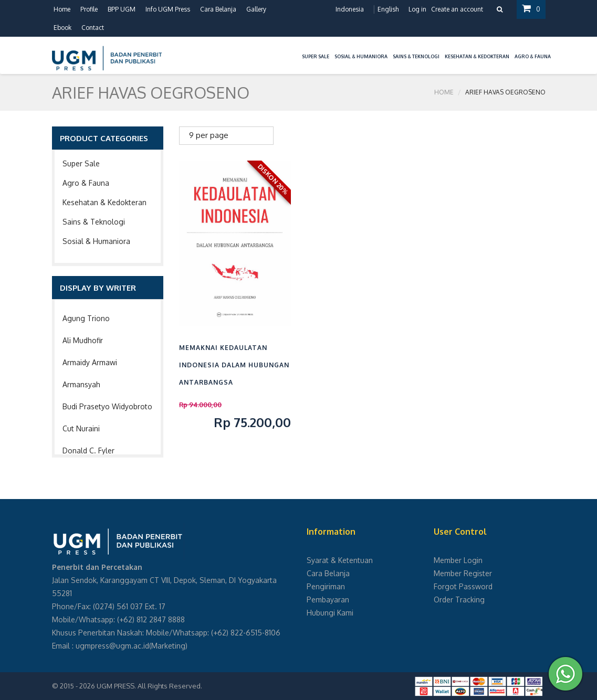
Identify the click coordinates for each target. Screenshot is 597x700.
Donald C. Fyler (88, 450)
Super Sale (81, 163)
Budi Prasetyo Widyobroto (107, 406)
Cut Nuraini (81, 428)
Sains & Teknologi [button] (416, 56)
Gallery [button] (256, 9)
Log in (417, 9)
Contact (93, 28)
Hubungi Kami (330, 613)
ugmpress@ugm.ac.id (112, 646)
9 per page (209, 135)
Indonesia (350, 9)
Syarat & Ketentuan (340, 560)
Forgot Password (463, 586)
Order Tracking (459, 600)
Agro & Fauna (86, 183)
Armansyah (81, 384)
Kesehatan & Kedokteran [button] (477, 56)
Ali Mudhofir (83, 340)
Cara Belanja (218, 9)
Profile (89, 9)
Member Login (458, 560)
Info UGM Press (168, 9)
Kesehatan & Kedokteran (104, 202)
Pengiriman (326, 586)
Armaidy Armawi (90, 362)
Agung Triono (86, 318)
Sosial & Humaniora (96, 241)
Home (62, 9)
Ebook (62, 28)
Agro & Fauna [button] (533, 56)
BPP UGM (122, 9)
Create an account (457, 9)
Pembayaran (328, 600)
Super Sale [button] (316, 56)
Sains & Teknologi (94, 222)
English (388, 9)
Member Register (463, 573)
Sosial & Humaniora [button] (361, 56)
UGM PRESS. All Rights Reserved (149, 686)
